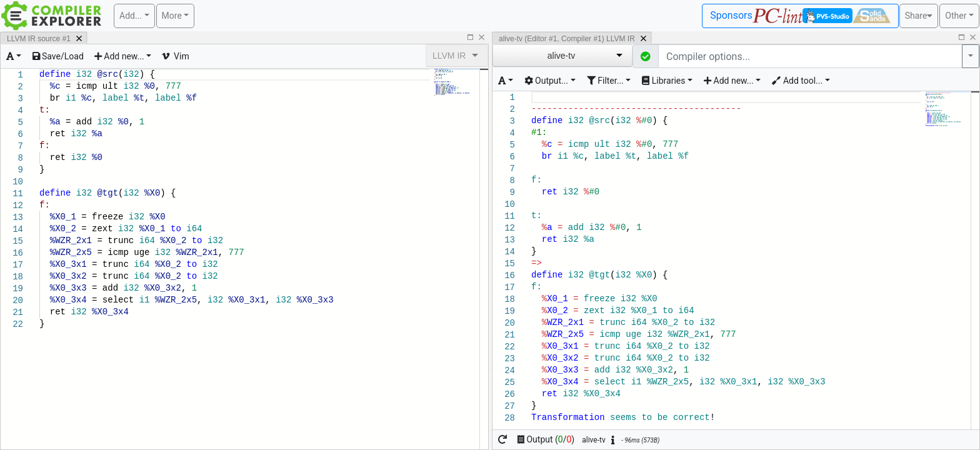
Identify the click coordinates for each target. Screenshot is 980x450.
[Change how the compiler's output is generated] (550, 81)
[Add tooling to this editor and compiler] (801, 81)
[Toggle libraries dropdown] (667, 81)
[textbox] (118, 69)
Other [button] (956, 16)
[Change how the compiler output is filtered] (609, 81)
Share (919, 16)
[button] (646, 56)
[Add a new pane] (123, 56)
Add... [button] (131, 16)
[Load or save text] (58, 56)
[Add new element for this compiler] (732, 81)
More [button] (172, 16)
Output (546, 439)
